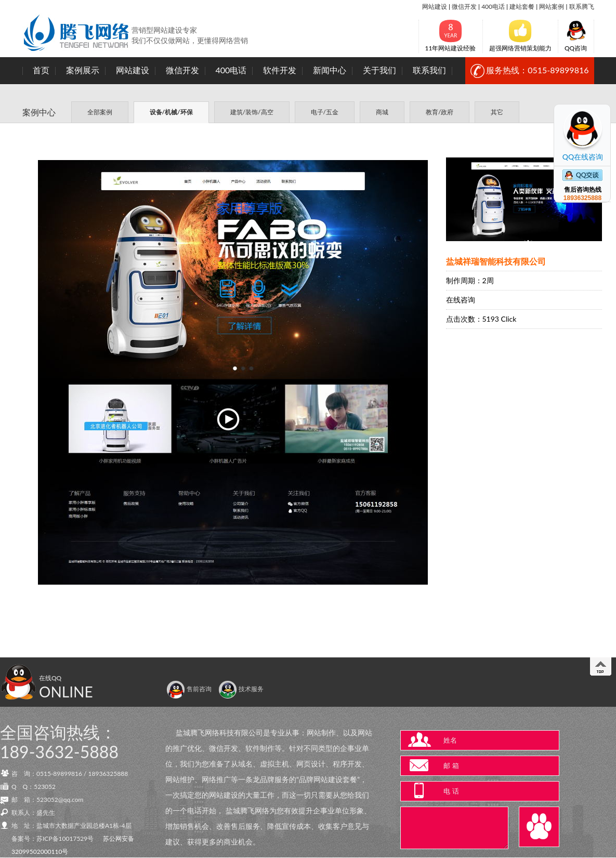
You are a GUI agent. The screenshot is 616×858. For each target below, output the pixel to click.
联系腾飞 (582, 6)
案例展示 (83, 70)
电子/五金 (325, 112)
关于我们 (379, 70)
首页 (41, 70)
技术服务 (241, 689)
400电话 (493, 6)
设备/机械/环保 (171, 112)
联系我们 (429, 70)
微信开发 (464, 6)
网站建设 (435, 6)
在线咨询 (461, 300)
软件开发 (280, 70)
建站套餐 (522, 6)
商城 (382, 112)
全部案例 (100, 112)
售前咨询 (189, 689)
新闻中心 (330, 70)
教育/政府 (440, 112)
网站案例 (552, 6)
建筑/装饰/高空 (252, 112)
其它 (497, 112)
